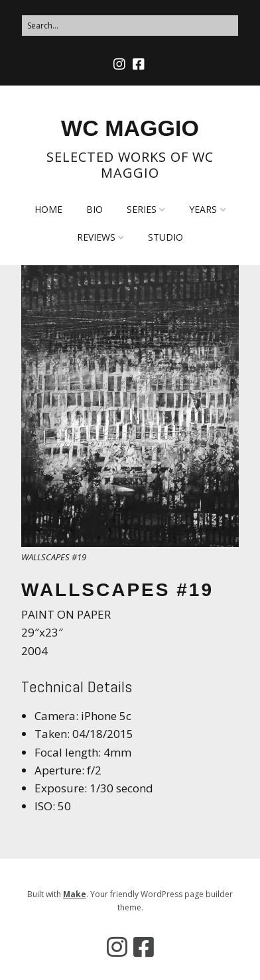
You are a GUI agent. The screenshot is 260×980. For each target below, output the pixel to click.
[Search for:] (130, 26)
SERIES (142, 209)
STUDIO (165, 237)
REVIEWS (96, 237)
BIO (95, 209)
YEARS (203, 209)
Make (75, 894)
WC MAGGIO (130, 128)
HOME (48, 209)
